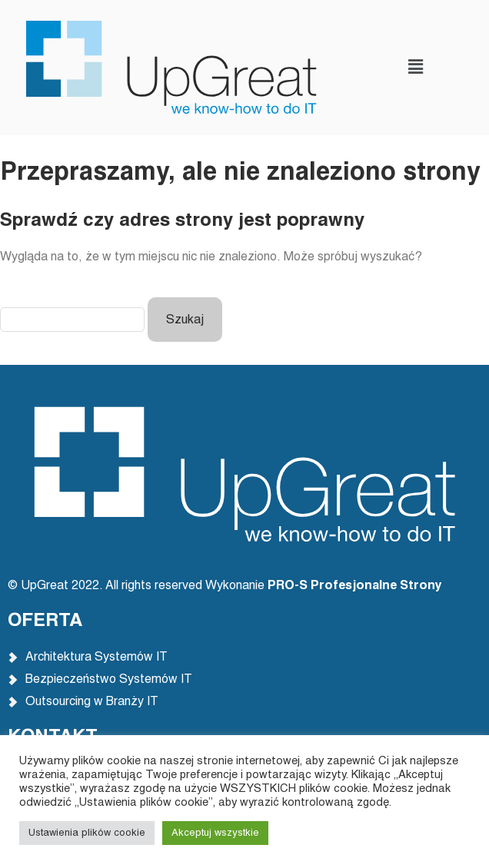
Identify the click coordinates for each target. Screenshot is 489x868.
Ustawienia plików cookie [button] (87, 833)
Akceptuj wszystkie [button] (215, 833)
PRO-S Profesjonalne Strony (356, 586)
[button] (415, 67)
